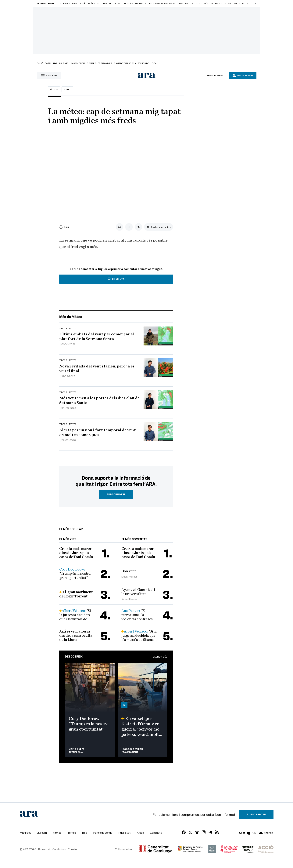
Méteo (67, 89)
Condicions (59, 849)
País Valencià (78, 63)
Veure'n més (160, 657)
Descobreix (74, 656)
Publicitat (125, 833)
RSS (85, 833)
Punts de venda (103, 833)
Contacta (156, 833)
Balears (64, 63)
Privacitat (44, 849)
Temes (72, 833)
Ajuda (140, 833)
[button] (255, 3)
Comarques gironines (100, 63)
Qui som (42, 833)
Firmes (57, 833)
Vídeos (54, 89)
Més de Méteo (71, 317)
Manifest (25, 833)
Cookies (73, 849)
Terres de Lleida (147, 63)
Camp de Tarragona (125, 63)
